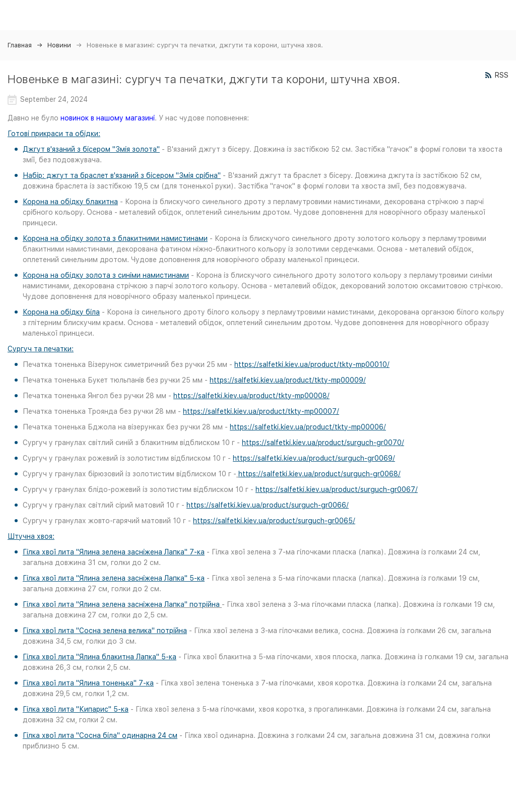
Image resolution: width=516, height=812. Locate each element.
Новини (59, 45)
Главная (20, 45)
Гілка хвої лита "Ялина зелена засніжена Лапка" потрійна (121, 604)
